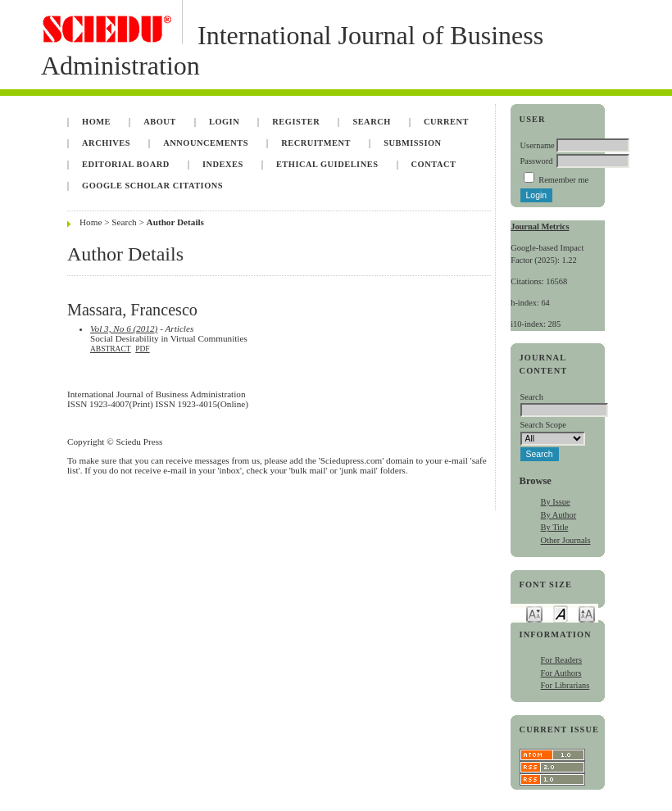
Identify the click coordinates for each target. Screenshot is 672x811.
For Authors (561, 673)
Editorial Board (126, 164)
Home (96, 122)
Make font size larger (587, 613)
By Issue (556, 502)
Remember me (563, 180)
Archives (106, 143)
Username (538, 145)
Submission (412, 143)
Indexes (223, 164)
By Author (559, 515)
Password (537, 161)
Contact (434, 164)
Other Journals (566, 540)
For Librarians (565, 685)
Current (446, 122)
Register (296, 122)
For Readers (562, 660)
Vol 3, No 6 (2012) (124, 328)
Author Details (175, 222)
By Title (555, 527)
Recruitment (316, 143)
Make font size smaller (534, 613)
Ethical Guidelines (327, 164)
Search (371, 122)
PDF (142, 349)
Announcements (206, 143)
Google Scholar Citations (152, 186)
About (160, 122)
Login (224, 122)
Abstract (111, 349)
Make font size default (561, 613)
